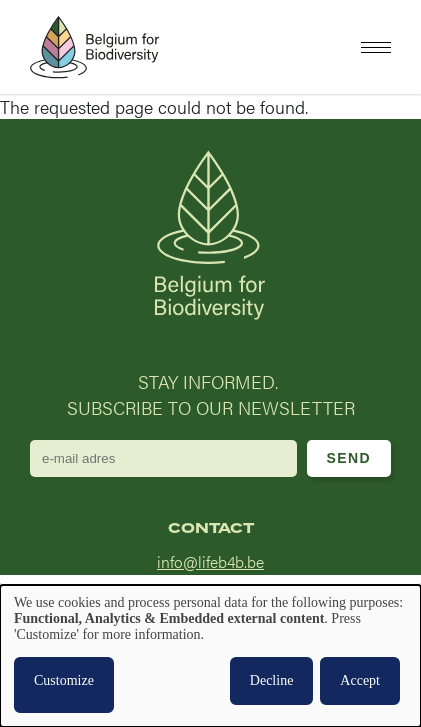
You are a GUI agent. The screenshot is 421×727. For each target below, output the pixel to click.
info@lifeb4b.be (210, 561)
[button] (376, 47)
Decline (272, 680)
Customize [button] (64, 680)
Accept (360, 680)
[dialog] (210, 656)
